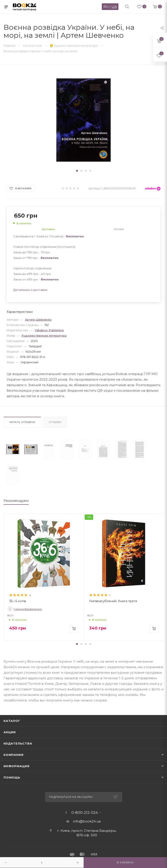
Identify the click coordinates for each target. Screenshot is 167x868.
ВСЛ (10, 615)
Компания (13, 755)
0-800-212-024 (85, 813)
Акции (10, 732)
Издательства (18, 743)
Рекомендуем (16, 501)
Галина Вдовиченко (25, 609)
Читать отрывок (22, 422)
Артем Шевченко (38, 320)
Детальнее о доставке (30, 290)
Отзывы (55, 422)
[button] (77, 171)
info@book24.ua (87, 821)
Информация (17, 766)
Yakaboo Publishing (49, 330)
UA (114, 7)
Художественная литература (44, 336)
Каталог (12, 721)
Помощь (12, 777)
